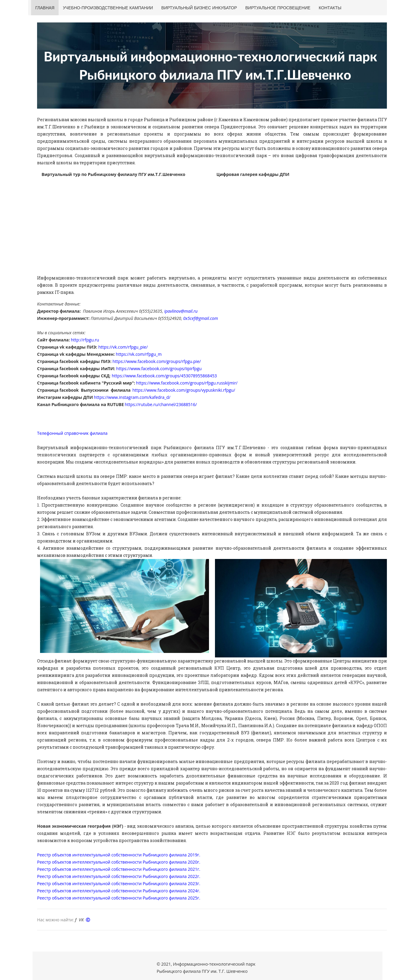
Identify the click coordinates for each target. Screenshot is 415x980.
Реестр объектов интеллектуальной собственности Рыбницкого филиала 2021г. (119, 869)
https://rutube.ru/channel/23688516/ (161, 404)
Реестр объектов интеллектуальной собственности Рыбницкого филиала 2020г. (119, 862)
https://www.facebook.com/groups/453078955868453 (164, 376)
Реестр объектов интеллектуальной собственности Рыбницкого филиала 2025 (117, 898)
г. (199, 876)
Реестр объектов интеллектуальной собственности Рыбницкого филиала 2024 (117, 891)
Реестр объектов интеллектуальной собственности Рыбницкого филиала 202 (116, 883)
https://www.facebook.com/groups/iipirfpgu (159, 369)
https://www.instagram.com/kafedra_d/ (132, 397)
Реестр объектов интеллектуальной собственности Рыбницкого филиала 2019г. (119, 855)
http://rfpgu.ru (85, 340)
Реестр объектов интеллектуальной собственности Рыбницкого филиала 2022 (117, 876)
